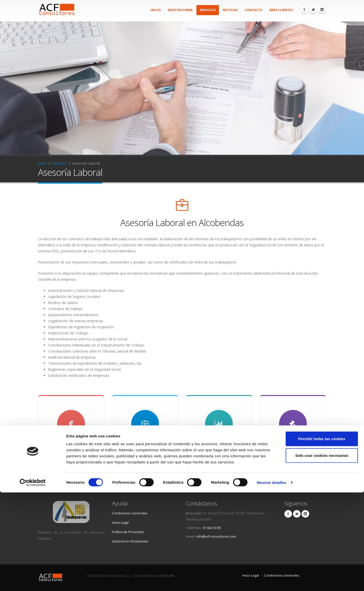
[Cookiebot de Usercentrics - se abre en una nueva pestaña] (33, 581)
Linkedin (322, 10)
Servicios (208, 10)
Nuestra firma (180, 10)
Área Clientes (281, 10)
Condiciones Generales (130, 513)
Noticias (230, 10)
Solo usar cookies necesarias (322, 554)
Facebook (304, 10)
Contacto (254, 10)
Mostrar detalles (272, 581)
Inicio (156, 10)
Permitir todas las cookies (322, 537)
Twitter (313, 10)
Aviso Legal (120, 523)
